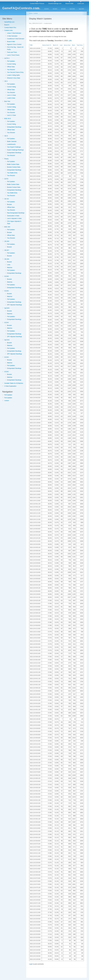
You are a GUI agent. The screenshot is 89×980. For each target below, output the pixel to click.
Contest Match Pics (10, 28)
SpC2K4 (72, 9)
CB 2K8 (7, 241)
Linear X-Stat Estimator (14, 33)
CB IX (6, 136)
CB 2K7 (7, 250)
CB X (6, 81)
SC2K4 (55, 9)
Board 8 (7, 25)
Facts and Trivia (12, 52)
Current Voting (11, 64)
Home (31, 13)
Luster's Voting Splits (13, 75)
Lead (61, 45)
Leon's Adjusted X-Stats (14, 218)
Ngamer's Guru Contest (14, 44)
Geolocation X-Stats (13, 216)
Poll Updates (11, 61)
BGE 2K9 (7, 227)
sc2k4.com (81, 4)
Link (70, 41)
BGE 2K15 (8, 119)
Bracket (9, 204)
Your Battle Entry (12, 173)
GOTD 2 (7, 58)
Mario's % (56, 45)
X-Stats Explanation (10, 386)
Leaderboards (11, 144)
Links (9, 265)
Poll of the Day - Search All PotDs (15, 48)
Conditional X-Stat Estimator (16, 39)
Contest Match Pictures (37, 4)
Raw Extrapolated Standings (16, 213)
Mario (74, 45)
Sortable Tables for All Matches (14, 383)
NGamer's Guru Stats (14, 78)
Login (31, 964)
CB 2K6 (7, 259)
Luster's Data (11, 98)
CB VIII (7, 199)
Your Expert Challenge (14, 147)
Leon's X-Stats (12, 95)
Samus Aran (67, 45)
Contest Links (9, 30)
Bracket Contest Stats (14, 167)
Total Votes (80, 45)
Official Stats (11, 67)
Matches (10, 268)
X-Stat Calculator (12, 36)
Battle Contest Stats (13, 164)
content (7, 401)
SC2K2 (38, 9)
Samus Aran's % (47, 45)
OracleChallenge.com (55, 4)
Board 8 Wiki (69, 4)
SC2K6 (7, 276)
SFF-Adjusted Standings (14, 305)
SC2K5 (63, 9)
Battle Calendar (12, 141)
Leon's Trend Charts (13, 55)
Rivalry (6, 159)
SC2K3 (47, 9)
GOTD (6, 179)
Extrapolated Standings (14, 127)
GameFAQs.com (9, 22)
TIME (31, 45)
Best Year (7, 101)
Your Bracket (11, 70)
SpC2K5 (81, 9)
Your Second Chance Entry (15, 72)
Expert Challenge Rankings (15, 150)
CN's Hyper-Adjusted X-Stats (14, 222)
